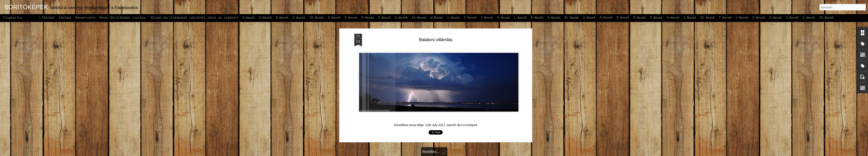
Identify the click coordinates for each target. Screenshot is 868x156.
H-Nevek (437, 18)
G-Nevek (401, 18)
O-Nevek (589, 18)
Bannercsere (85, 18)
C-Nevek (299, 18)
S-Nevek (690, 18)
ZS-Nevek (827, 18)
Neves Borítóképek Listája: (123, 18)
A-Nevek (249, 18)
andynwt (437, 154)
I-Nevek (453, 18)
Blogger (461, 154)
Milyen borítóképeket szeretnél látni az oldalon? (195, 18)
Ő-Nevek (640, 18)
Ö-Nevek (623, 18)
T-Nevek (725, 18)
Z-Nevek (809, 18)
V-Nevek (792, 18)
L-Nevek (520, 18)
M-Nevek (537, 18)
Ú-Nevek (759, 18)
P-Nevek (656, 18)
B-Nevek (282, 18)
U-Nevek (742, 18)
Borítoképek (467, 102)
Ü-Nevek (775, 18)
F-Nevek (385, 18)
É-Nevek (368, 18)
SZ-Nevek (708, 18)
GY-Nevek (419, 18)
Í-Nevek (470, 18)
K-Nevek (504, 18)
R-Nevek (673, 18)
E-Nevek (351, 18)
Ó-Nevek (606, 18)
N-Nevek (554, 18)
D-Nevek (334, 18)
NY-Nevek (572, 18)
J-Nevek (487, 18)
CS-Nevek (317, 18)
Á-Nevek (265, 18)
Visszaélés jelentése (482, 154)
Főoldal (48, 18)
